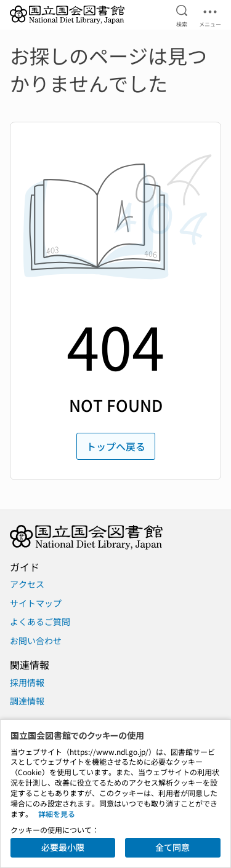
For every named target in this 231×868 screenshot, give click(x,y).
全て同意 (172, 847)
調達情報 (27, 701)
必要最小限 (63, 847)
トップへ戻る (116, 446)
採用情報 (27, 682)
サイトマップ (36, 603)
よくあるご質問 (40, 621)
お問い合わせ (36, 641)
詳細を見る (57, 814)
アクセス (27, 584)
